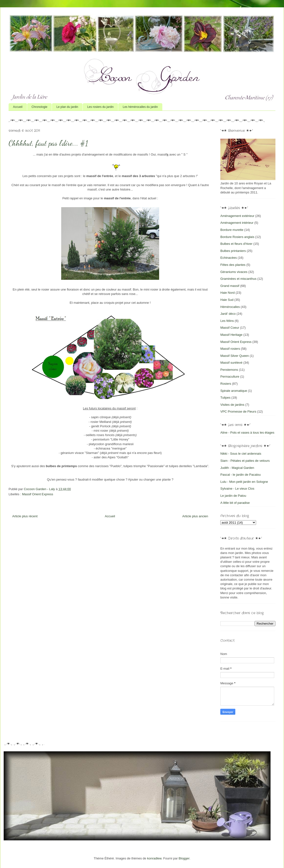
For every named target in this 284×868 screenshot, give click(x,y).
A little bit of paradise (235, 503)
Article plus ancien (195, 516)
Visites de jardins (232, 405)
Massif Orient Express (38, 494)
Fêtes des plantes (233, 265)
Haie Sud (227, 300)
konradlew (154, 858)
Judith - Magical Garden (237, 468)
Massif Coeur (230, 328)
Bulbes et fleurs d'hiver (236, 244)
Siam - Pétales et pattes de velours (245, 461)
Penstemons (229, 370)
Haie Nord (228, 293)
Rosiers (226, 384)
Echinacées (229, 258)
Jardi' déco (228, 314)
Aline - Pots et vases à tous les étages (247, 433)
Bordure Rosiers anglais (237, 237)
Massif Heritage (231, 335)
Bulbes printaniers (233, 251)
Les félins (227, 321)
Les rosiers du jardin (100, 107)
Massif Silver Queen (235, 356)
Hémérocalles (230, 307)
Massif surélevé (231, 363)
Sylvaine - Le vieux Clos (237, 489)
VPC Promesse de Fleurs (238, 411)
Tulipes (225, 398)
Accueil (18, 107)
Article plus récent (25, 516)
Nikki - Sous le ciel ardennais (241, 454)
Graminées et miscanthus (238, 279)
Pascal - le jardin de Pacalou (241, 475)
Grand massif (230, 286)
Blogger (184, 858)
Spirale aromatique (234, 391)
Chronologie (40, 107)
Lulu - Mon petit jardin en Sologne (244, 482)
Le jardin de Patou (233, 496)
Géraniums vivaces (234, 272)
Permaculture (230, 377)
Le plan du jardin (67, 107)
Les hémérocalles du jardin (140, 107)
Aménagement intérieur (237, 223)
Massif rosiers (230, 349)
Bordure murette (232, 230)
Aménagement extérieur (237, 216)
